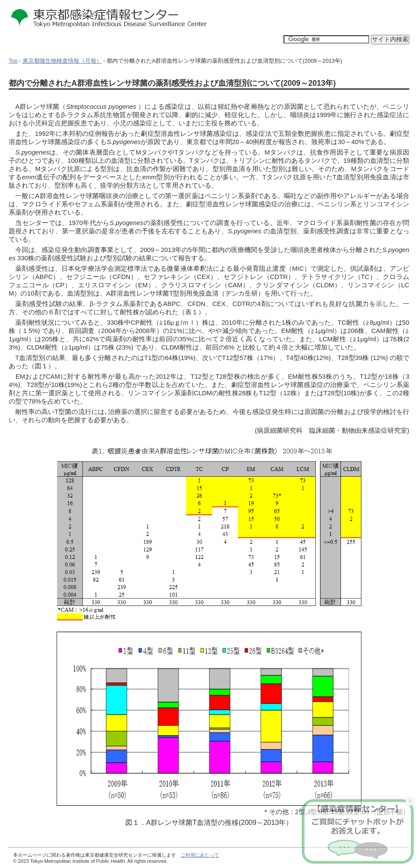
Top (13, 61)
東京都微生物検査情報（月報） (62, 61)
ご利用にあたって (200, 855)
